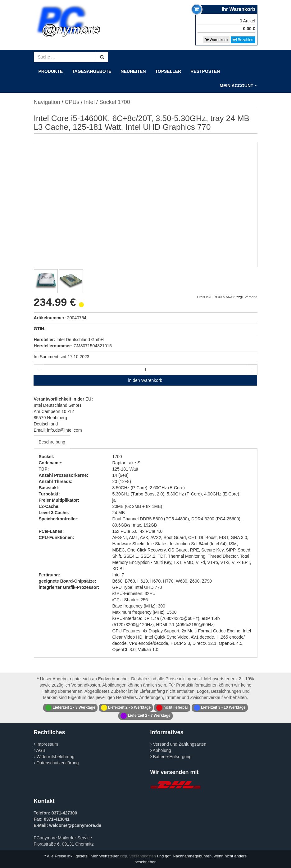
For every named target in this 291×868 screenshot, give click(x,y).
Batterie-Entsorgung (171, 757)
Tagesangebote (92, 71)
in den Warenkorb (145, 380)
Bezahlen (243, 40)
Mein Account (238, 86)
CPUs (72, 102)
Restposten (205, 71)
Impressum (46, 744)
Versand (251, 297)
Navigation (47, 102)
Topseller (168, 71)
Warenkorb (217, 40)
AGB (40, 750)
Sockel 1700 (115, 102)
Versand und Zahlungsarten (178, 744)
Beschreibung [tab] (52, 442)
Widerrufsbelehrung (54, 757)
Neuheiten (133, 71)
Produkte (51, 71)
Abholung (161, 750)
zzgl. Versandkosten (138, 856)
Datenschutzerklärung (56, 763)
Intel (89, 102)
